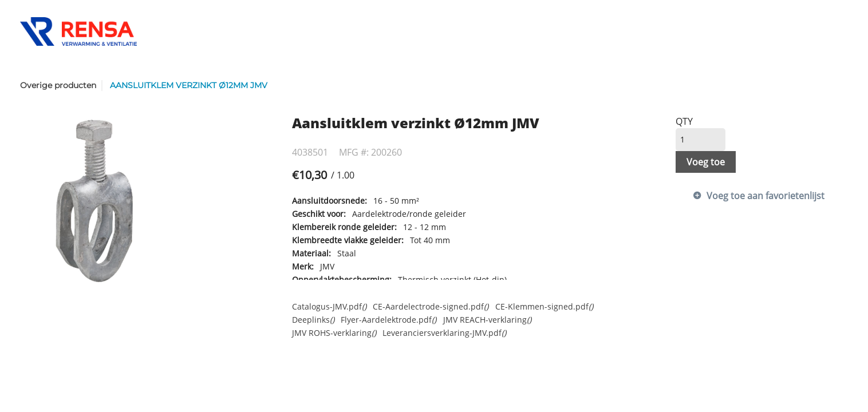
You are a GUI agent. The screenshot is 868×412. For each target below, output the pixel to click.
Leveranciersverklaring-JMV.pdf (444, 333)
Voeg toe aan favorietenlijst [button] (766, 196)
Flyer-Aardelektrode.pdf (388, 320)
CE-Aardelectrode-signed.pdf (431, 306)
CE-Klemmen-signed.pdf (544, 306)
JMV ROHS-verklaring (334, 333)
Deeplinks (313, 320)
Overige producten (58, 85)
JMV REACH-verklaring (487, 320)
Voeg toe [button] (706, 162)
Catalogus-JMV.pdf (329, 306)
